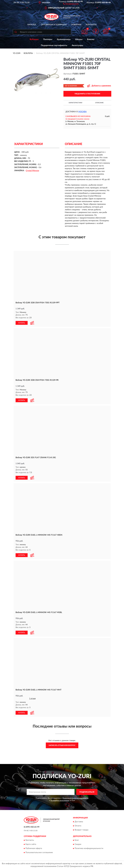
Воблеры (34, 39)
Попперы (48, 39)
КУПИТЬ (22, 323)
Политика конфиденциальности (89, 847)
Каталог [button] (32, 25)
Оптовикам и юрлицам (54, 25)
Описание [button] (99, 103)
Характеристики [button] (75, 103)
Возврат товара (81, 829)
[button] (71, 4)
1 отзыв (32, 698)
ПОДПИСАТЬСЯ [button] (87, 791)
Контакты (91, 25)
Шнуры (79, 39)
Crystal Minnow (32, 171)
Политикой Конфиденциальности (75, 797)
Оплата (78, 825)
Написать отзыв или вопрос (62, 744)
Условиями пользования (60, 799)
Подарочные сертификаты (54, 45)
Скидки (78, 843)
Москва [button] (83, 112)
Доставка (79, 821)
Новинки (76, 25)
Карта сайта (31, 843)
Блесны (91, 39)
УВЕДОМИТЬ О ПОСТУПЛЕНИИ (87, 94)
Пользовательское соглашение (39, 852)
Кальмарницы (64, 39)
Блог (77, 839)
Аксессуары (77, 45)
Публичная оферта (34, 847)
